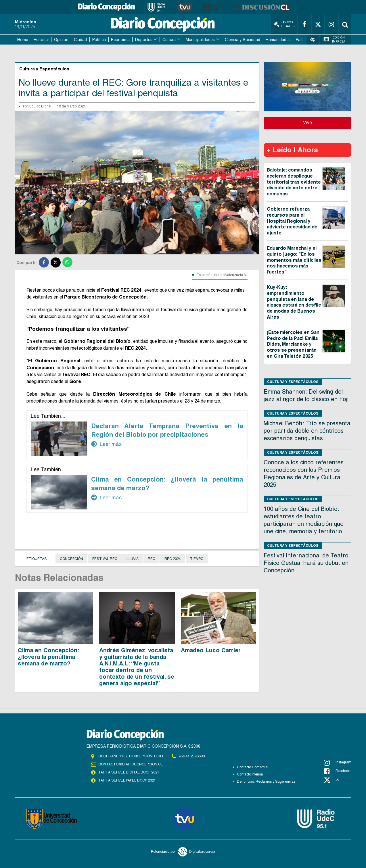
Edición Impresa (334, 40)
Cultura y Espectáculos (293, 382)
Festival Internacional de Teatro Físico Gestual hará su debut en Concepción (306, 563)
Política (99, 40)
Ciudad (80, 40)
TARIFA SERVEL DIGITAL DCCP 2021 (129, 772)
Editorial (41, 40)
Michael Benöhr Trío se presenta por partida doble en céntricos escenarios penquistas (307, 431)
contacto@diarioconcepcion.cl (131, 764)
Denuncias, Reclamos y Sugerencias (266, 782)
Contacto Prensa (250, 774)
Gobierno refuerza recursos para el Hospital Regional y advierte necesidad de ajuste (292, 221)
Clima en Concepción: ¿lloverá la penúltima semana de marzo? (48, 657)
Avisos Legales (284, 24)
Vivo (307, 123)
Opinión (61, 40)
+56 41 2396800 (192, 756)
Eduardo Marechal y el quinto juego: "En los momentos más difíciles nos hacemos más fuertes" (294, 260)
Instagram (338, 763)
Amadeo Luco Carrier (211, 650)
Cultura (169, 40)
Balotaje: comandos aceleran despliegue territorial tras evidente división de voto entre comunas (294, 182)
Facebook (337, 771)
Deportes (144, 40)
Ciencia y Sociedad (243, 40)
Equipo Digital (40, 106)
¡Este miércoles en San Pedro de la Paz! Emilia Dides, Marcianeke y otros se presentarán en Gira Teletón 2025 (293, 344)
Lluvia (133, 559)
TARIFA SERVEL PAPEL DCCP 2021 (127, 780)
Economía (120, 40)
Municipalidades (200, 40)
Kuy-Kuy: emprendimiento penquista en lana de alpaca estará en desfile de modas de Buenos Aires (294, 302)
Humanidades (278, 40)
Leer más (106, 444)
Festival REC (105, 559)
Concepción (71, 559)
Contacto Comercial (253, 767)
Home (23, 40)
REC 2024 (173, 559)
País (300, 40)
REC (152, 559)
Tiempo (197, 559)
